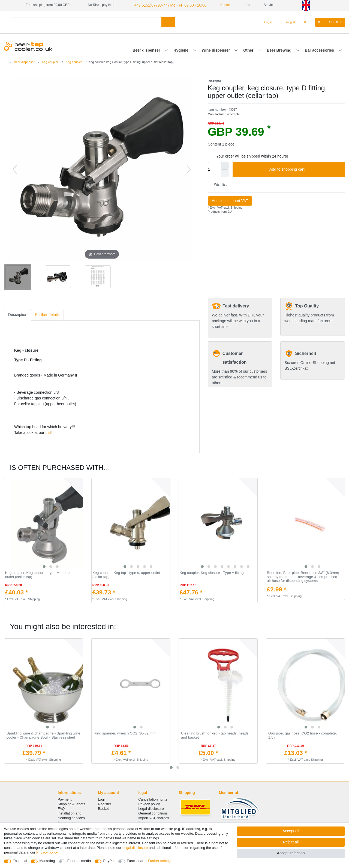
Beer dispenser (147, 49)
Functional (135, 861)
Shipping (236, 207)
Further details (47, 314)
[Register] (289, 22)
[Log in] (266, 22)
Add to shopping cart (305, 169)
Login (102, 799)
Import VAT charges (154, 817)
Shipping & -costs (72, 803)
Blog (142, 822)
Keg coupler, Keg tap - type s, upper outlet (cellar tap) (126, 574)
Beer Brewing (279, 49)
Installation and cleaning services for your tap (71, 817)
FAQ (61, 808)
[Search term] (86, 21)
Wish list (218, 184)
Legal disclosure (151, 808)
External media (79, 861)
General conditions (153, 813)
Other (249, 49)
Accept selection (291, 853)
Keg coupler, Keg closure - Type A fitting (212, 572)
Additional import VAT (230, 200)
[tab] (18, 314)
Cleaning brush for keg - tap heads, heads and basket (215, 735)
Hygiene (181, 49)
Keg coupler (50, 61)
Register (104, 803)
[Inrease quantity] (225, 165)
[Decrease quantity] (225, 173)
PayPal (109, 861)
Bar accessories (320, 49)
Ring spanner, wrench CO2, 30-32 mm (125, 733)
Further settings (160, 861)
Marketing (47, 861)
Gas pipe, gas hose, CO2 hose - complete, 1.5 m (303, 735)
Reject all (291, 842)
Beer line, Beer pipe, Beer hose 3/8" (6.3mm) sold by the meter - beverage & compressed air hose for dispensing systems (303, 576)
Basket (103, 808)
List (48, 432)
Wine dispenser (216, 49)
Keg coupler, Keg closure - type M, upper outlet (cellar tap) (38, 574)
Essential (20, 861)
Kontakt (217, 5)
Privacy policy (149, 803)
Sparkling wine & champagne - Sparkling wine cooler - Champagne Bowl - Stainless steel (43, 735)
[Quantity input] (214, 169)
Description (18, 314)
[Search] (168, 21)
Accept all (291, 831)
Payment (65, 799)
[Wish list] (308, 22)
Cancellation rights (153, 799)
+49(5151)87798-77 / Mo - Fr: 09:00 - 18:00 (165, 5)
